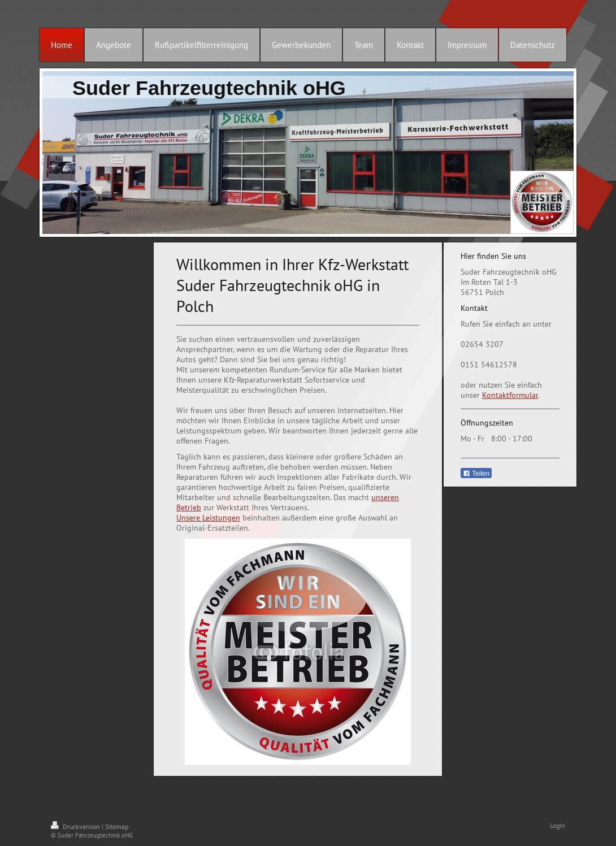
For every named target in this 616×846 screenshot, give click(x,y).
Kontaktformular (510, 395)
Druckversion (76, 827)
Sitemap (117, 827)
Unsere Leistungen (208, 518)
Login (558, 825)
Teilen (476, 474)
